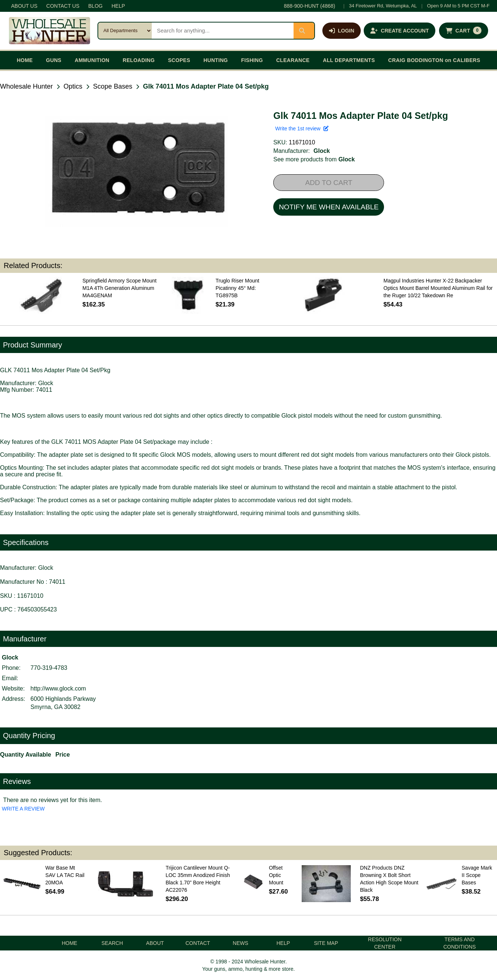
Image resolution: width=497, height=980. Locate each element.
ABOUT (155, 943)
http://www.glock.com (58, 688)
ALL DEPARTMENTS (349, 60)
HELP (118, 6)
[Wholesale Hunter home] (49, 31)
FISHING (252, 60)
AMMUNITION (92, 60)
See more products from (314, 159)
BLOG (95, 6)
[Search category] (125, 31)
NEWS (240, 943)
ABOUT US (24, 6)
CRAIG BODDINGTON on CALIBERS (434, 60)
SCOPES (179, 60)
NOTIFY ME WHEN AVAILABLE (329, 207)
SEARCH (112, 943)
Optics (73, 86)
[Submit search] (304, 31)
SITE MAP (326, 943)
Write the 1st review (302, 129)
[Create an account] (400, 31)
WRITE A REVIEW (23, 809)
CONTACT (198, 943)
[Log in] (342, 31)
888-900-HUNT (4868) (310, 6)
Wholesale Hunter (26, 86)
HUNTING (216, 60)
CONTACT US (63, 6)
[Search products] (223, 31)
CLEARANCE (293, 60)
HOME (25, 60)
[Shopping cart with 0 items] (464, 31)
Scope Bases (113, 86)
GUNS (54, 60)
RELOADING (139, 60)
